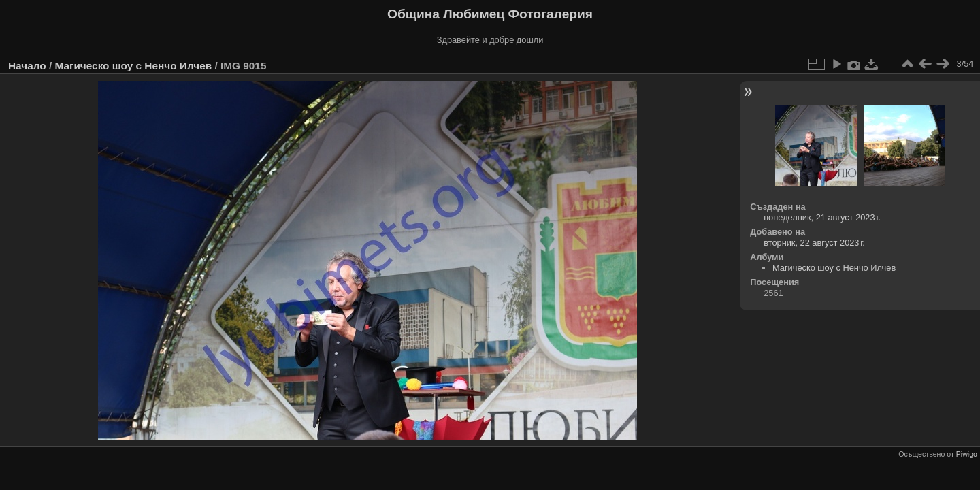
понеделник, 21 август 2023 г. (822, 217)
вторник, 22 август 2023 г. (814, 243)
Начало (27, 66)
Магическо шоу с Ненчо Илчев (133, 66)
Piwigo (967, 454)
